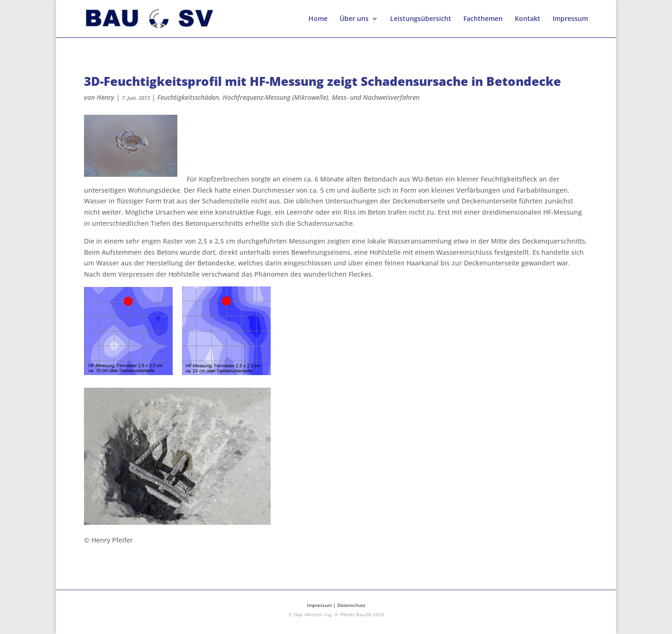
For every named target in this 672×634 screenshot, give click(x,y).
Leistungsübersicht (421, 19)
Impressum (570, 19)
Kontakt (528, 19)
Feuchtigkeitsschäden (188, 97)
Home (318, 19)
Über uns (354, 19)
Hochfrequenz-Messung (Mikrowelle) (275, 97)
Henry (105, 97)
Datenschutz (351, 605)
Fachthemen (483, 19)
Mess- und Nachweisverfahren (376, 97)
